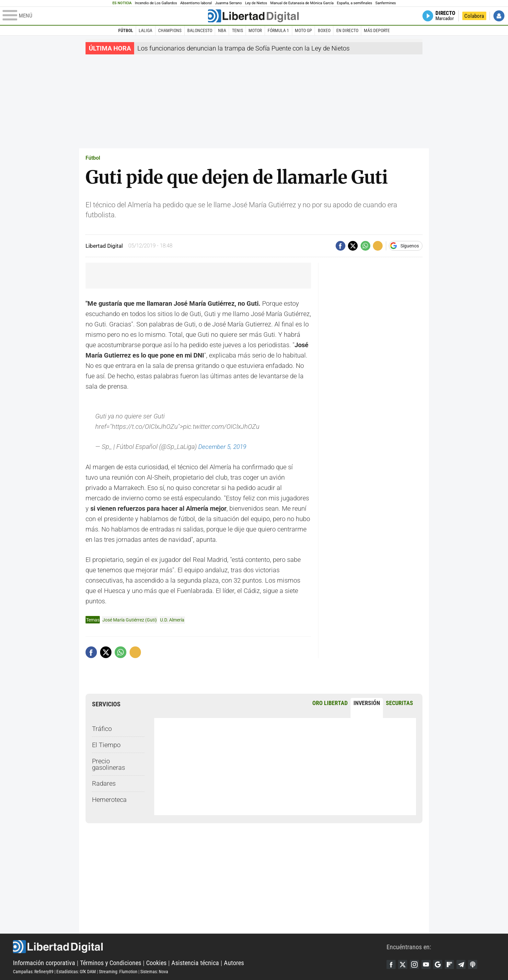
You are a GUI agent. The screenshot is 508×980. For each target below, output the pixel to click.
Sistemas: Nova (154, 971)
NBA (222, 30)
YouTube (428, 964)
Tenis (237, 30)
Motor (255, 30)
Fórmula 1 (278, 30)
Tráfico (102, 728)
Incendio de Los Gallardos (156, 3)
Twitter (404, 964)
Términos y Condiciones (111, 963)
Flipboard (453, 964)
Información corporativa (44, 963)
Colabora (474, 16)
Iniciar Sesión (499, 16)
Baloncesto (200, 30)
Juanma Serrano (229, 3)
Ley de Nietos (256, 3)
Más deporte (377, 30)
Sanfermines (386, 3)
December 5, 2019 (224, 447)
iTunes (478, 964)
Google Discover (441, 964)
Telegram (465, 964)
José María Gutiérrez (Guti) (130, 620)
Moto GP (303, 30)
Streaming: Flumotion (118, 971)
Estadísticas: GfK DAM (76, 971)
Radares (104, 783)
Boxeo (324, 30)
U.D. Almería (172, 620)
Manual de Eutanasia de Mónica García (302, 3)
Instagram (416, 964)
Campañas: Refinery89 (33, 971)
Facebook (391, 964)
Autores (234, 963)
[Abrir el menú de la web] (105, 16)
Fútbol (126, 30)
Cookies (156, 963)
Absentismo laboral (196, 3)
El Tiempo (106, 745)
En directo (347, 30)
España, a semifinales (355, 3)
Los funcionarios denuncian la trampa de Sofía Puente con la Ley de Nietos (243, 48)
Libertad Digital (200, 946)
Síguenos (410, 246)
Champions (170, 30)
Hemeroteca (109, 799)
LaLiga (145, 30)
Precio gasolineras (109, 764)
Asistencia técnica (195, 963)
